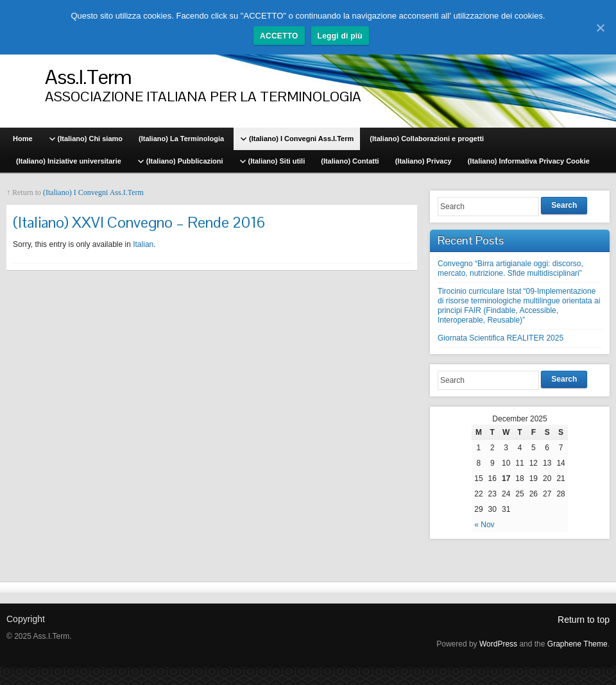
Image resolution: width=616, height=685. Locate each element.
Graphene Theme (577, 644)
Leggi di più (340, 36)
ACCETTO (279, 36)
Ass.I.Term (88, 77)
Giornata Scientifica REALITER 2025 (501, 338)
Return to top (584, 620)
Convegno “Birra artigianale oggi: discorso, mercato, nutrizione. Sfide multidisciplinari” (510, 268)
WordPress (498, 644)
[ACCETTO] (600, 28)
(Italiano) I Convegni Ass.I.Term (93, 192)
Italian (143, 244)
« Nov (484, 525)
